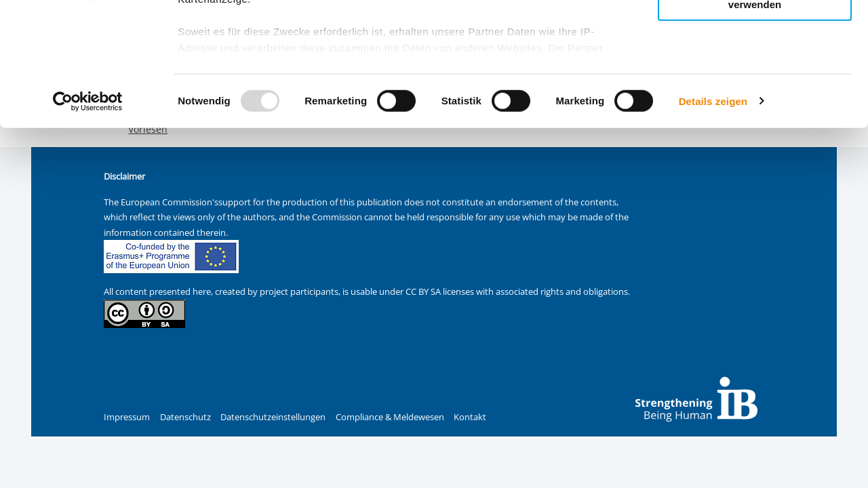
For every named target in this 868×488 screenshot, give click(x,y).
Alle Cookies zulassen (755, 33)
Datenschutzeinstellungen (273, 417)
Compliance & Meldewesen (390, 417)
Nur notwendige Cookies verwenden (755, 115)
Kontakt (470, 417)
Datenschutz (185, 417)
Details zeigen (713, 217)
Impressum (127, 417)
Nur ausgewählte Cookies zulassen (755, 72)
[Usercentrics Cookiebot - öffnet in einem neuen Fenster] (88, 217)
